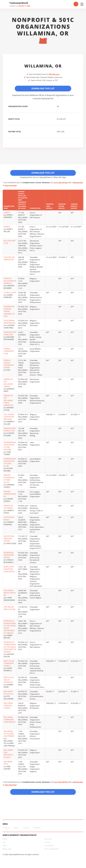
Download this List (43, 793)
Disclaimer (37, 829)
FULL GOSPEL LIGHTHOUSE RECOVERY (9, 418)
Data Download (11, 186)
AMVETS (7, 214)
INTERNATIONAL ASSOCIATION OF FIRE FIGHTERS (10, 447)
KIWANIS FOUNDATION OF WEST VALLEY (9, 480)
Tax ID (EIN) (49, 847)
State (5, 847)
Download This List (43, 89)
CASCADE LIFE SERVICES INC (9, 259)
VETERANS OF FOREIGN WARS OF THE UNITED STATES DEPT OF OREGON (10, 648)
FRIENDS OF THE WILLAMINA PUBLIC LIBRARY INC (9, 401)
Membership (78, 184)
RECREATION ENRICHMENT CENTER (9, 556)
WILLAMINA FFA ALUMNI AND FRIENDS (9, 735)
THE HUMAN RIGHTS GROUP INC (10, 594)
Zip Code (48, 840)
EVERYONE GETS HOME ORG (10, 334)
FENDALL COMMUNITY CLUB (9, 352)
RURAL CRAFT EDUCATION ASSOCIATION (9, 570)
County (47, 844)
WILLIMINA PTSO (8, 764)
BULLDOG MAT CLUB (10, 243)
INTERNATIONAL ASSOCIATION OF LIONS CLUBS (10, 463)
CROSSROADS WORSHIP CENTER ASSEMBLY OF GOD (9, 312)
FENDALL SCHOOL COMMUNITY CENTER (9, 365)
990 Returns (54, 74)
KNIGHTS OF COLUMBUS (9, 508)
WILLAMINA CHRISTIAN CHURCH (8, 706)
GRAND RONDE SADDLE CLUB (10, 430)
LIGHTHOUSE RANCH (9, 519)
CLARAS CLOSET (10, 293)
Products (6, 829)
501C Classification (52, 850)
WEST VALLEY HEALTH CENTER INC (9, 681)
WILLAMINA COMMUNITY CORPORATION (9, 721)
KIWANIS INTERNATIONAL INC (10, 495)
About (16, 829)
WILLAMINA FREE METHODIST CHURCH (8, 755)
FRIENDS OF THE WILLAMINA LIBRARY (8, 384)
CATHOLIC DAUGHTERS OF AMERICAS (10, 282)
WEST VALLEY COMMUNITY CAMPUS (9, 664)
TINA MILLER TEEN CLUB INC (10, 609)
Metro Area (7, 850)
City (4, 844)
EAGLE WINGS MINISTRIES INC (10, 323)
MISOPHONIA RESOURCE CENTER (9, 540)
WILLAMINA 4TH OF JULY (9, 694)
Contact (26, 829)
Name (5, 840)
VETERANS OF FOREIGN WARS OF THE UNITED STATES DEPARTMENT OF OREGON (10, 628)
